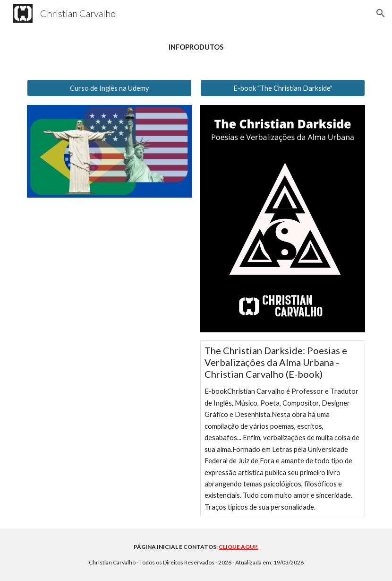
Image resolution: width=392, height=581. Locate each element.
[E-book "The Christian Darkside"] (283, 88)
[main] (196, 47)
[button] (381, 13)
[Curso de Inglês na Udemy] (109, 88)
